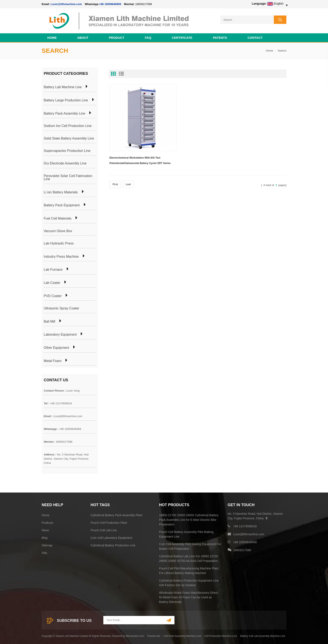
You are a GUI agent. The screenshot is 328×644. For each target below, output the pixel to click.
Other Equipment (56, 347)
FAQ (148, 37)
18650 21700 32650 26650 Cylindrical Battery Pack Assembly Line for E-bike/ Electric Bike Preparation (189, 519)
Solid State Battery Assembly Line (69, 138)
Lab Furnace (53, 269)
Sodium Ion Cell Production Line (68, 125)
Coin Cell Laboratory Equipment (111, 537)
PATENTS (220, 37)
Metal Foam (53, 360)
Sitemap (47, 545)
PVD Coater (53, 295)
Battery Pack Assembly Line (64, 113)
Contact (255, 37)
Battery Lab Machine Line (63, 87)
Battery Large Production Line (66, 100)
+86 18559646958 (110, 4)
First (115, 170)
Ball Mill (49, 321)
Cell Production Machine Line (221, 635)
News (45, 530)
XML (45, 552)
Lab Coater (52, 282)
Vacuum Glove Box (58, 230)
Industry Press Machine (61, 256)
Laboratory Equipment (60, 334)
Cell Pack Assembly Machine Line (182, 635)
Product (117, 37)
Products (47, 522)
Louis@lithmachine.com (68, 416)
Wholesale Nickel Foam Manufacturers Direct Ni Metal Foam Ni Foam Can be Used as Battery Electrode (189, 597)
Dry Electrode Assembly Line (65, 163)
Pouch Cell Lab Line (104, 530)
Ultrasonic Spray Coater (61, 308)
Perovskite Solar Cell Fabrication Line (68, 177)
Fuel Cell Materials (58, 218)
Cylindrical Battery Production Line (113, 545)
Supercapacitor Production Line (67, 150)
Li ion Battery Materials (61, 192)
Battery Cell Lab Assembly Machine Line (263, 635)
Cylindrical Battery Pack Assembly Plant (116, 515)
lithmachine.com (135, 635)
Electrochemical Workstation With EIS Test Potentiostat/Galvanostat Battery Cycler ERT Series (136, 147)
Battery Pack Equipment (62, 205)
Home (52, 37)
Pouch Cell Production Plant (109, 522)
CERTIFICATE (182, 37)
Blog (45, 537)
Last (128, 170)
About (83, 37)
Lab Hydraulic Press (59, 243)
